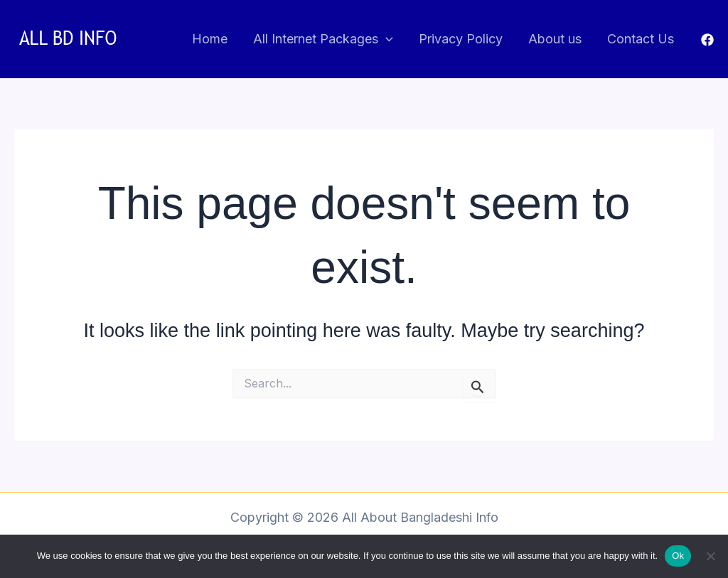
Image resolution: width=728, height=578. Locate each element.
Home (210, 39)
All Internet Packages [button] (323, 39)
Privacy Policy (461, 39)
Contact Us (641, 39)
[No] (710, 556)
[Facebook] (707, 40)
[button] (386, 39)
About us (555, 39)
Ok (678, 556)
